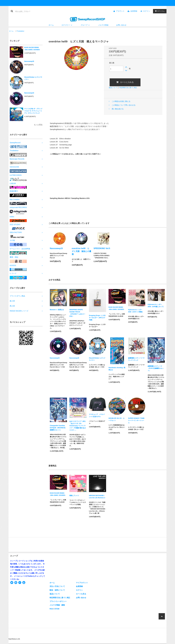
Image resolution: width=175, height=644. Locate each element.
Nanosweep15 (56, 248)
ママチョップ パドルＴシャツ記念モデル (97, 415)
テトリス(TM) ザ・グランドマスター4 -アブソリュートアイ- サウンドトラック (33, 111)
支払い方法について (57, 586)
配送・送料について (57, 590)
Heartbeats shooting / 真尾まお (117, 369)
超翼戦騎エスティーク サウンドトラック (136, 359)
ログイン (147, 11)
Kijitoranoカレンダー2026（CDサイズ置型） (136, 311)
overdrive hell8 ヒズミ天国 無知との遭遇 (81, 251)
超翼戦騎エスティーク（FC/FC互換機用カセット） (156, 368)
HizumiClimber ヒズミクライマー (33, 78)
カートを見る (81, 594)
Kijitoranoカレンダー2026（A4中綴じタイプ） (156, 306)
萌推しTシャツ (74, 496)
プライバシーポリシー (58, 601)
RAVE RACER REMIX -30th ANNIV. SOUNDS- (32, 49)
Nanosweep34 (29, 93)
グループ (86, 25)
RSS (51, 609)
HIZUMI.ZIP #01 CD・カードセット (116, 419)
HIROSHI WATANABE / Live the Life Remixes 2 (97, 497)
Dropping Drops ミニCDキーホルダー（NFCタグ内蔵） (97, 318)
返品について (113, 88)
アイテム (159, 11)
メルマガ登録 (103, 25)
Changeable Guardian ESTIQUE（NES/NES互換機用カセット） (58, 428)
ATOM (57, 609)
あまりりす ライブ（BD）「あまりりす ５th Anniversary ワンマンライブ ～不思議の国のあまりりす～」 (78, 426)
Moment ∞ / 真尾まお (57, 310)
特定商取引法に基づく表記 (128, 88)
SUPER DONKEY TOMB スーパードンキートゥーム (136, 420)
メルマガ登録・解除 (57, 605)
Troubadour (21, 31)
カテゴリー (67, 25)
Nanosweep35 (29, 61)
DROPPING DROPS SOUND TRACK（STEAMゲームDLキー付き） (77, 313)
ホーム (51, 25)
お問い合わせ (121, 25)
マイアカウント (82, 583)
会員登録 (134, 11)
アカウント (120, 11)
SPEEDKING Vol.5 (102, 248)
